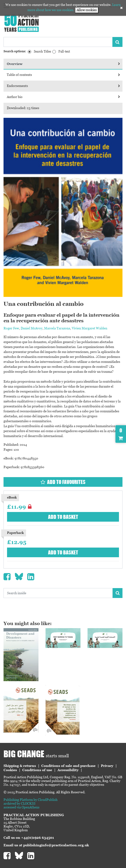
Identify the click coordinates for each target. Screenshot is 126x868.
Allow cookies (87, 10)
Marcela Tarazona (57, 328)
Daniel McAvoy (32, 328)
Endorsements (63, 86)
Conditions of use (37, 770)
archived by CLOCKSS (19, 803)
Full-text (64, 51)
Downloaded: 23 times (23, 108)
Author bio (63, 97)
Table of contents (63, 75)
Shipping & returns (20, 766)
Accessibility (68, 770)
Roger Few (11, 328)
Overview (63, 64)
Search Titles (42, 51)
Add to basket (63, 517)
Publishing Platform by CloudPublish (31, 800)
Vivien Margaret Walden (90, 328)
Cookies (10, 770)
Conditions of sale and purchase (68, 766)
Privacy (107, 766)
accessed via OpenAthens (21, 807)
